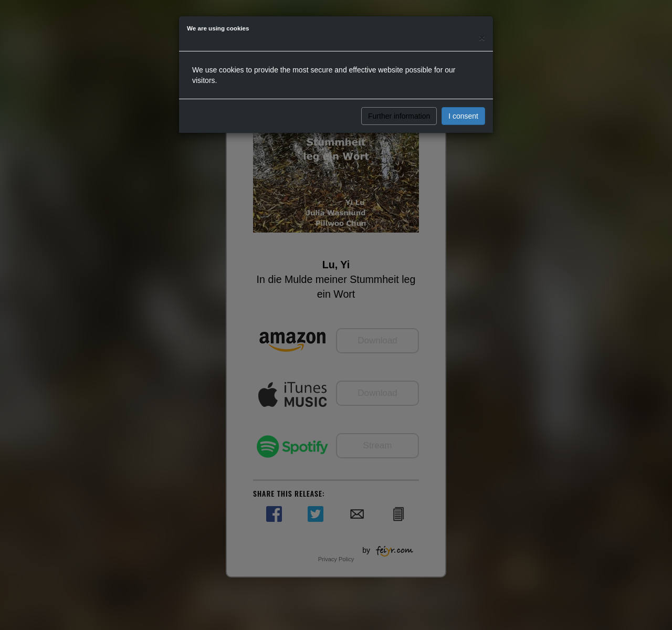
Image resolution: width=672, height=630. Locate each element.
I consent (463, 116)
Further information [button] (399, 116)
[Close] (482, 38)
